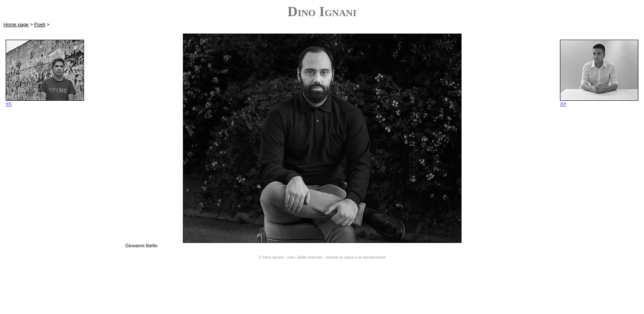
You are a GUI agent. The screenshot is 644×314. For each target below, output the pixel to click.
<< (45, 101)
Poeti (40, 24)
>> (599, 101)
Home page (16, 24)
